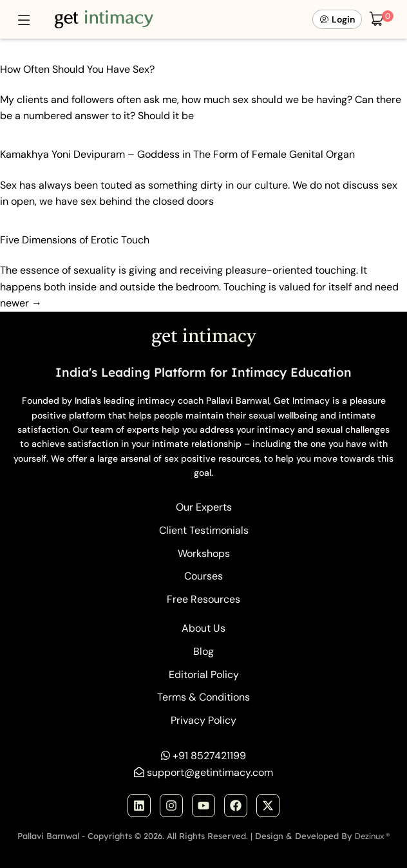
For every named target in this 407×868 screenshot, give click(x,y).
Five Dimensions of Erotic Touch (75, 240)
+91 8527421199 (209, 756)
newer (21, 303)
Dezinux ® (373, 836)
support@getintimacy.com (210, 772)
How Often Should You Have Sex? (77, 69)
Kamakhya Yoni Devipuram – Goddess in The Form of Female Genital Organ (177, 154)
